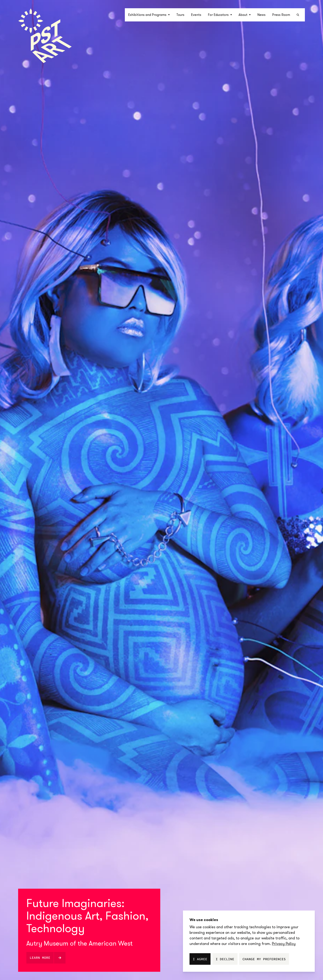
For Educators (220, 15)
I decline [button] (225, 959)
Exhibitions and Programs (149, 15)
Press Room (281, 15)
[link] (284, 944)
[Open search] (299, 15)
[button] (149, 15)
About (245, 15)
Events (196, 15)
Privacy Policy (284, 944)
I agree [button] (200, 959)
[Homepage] (45, 36)
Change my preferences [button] (264, 959)
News (261, 15)
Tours (180, 15)
